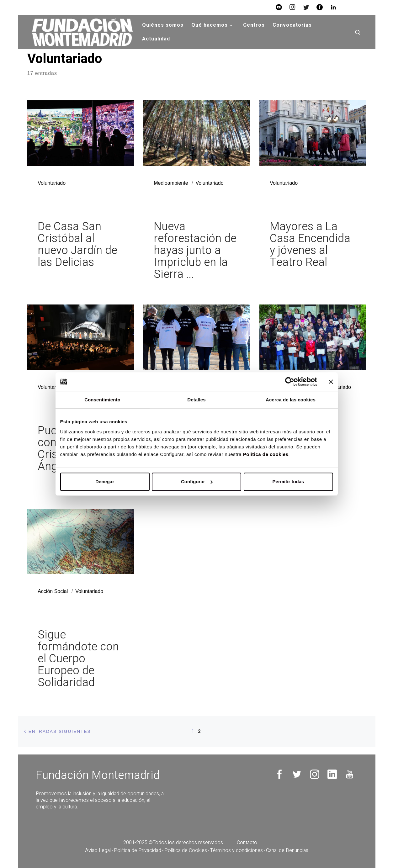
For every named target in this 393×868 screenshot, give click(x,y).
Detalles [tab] (196, 400)
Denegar (105, 482)
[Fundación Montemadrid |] (80, 32)
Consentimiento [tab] (102, 400)
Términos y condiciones (236, 850)
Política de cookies (266, 454)
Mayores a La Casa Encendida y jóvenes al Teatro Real (310, 244)
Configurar (197, 482)
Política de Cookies (186, 850)
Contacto (247, 843)
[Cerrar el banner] (331, 382)
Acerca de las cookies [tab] (291, 400)
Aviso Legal (98, 850)
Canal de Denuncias (287, 850)
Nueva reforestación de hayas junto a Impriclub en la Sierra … (195, 250)
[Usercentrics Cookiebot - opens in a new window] (290, 382)
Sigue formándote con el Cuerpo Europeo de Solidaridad (78, 659)
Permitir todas (288, 482)
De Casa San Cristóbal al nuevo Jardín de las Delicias (77, 244)
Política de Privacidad (138, 850)
